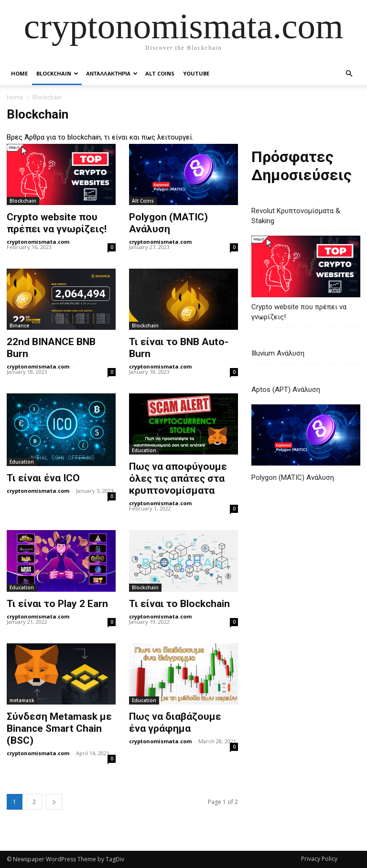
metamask (22, 700)
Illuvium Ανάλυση (278, 353)
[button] (349, 74)
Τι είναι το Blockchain (179, 604)
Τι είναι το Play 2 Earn (57, 604)
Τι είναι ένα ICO (43, 478)
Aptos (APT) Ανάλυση (286, 390)
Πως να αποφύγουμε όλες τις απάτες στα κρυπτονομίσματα (178, 478)
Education (22, 462)
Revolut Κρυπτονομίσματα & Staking (296, 216)
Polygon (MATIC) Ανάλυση (168, 223)
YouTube (196, 73)
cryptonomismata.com (38, 242)
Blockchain (57, 73)
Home (19, 73)
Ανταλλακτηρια (112, 73)
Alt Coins (160, 73)
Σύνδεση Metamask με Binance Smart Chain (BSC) (59, 728)
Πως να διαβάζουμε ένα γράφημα (175, 722)
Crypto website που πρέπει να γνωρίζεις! (57, 223)
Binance (19, 325)
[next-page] (54, 802)
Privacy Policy (319, 859)
